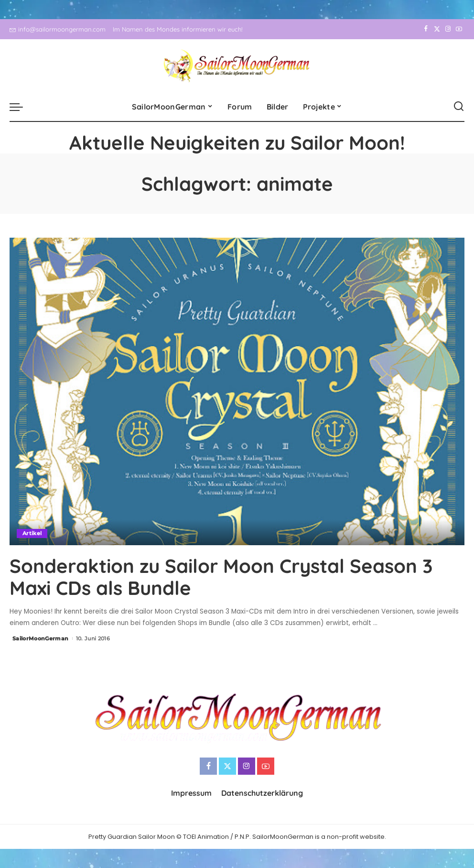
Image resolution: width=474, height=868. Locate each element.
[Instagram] (448, 29)
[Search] (459, 107)
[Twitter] (437, 29)
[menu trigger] (21, 107)
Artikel (32, 533)
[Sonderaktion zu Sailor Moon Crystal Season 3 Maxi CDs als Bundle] (237, 391)
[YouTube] (459, 29)
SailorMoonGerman (41, 638)
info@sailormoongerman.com (58, 29)
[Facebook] (426, 29)
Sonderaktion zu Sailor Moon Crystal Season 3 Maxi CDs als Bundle (221, 577)
